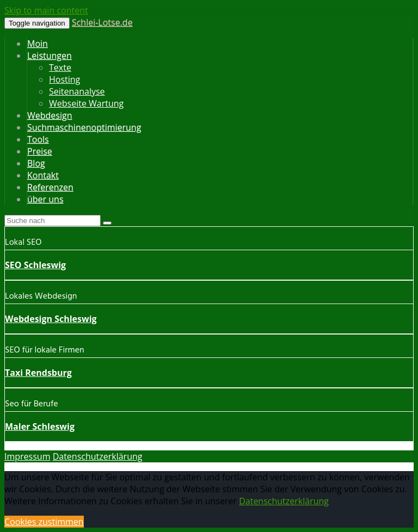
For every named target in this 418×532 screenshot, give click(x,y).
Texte (60, 67)
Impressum (27, 456)
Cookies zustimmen (44, 522)
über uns (45, 199)
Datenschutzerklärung (98, 456)
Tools (38, 139)
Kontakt (43, 175)
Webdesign (50, 115)
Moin (38, 44)
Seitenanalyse (77, 91)
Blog (36, 163)
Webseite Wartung (86, 103)
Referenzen (50, 187)
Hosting (64, 79)
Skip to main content (46, 10)
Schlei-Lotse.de (102, 22)
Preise (40, 151)
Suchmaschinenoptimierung (84, 127)
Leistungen (50, 55)
